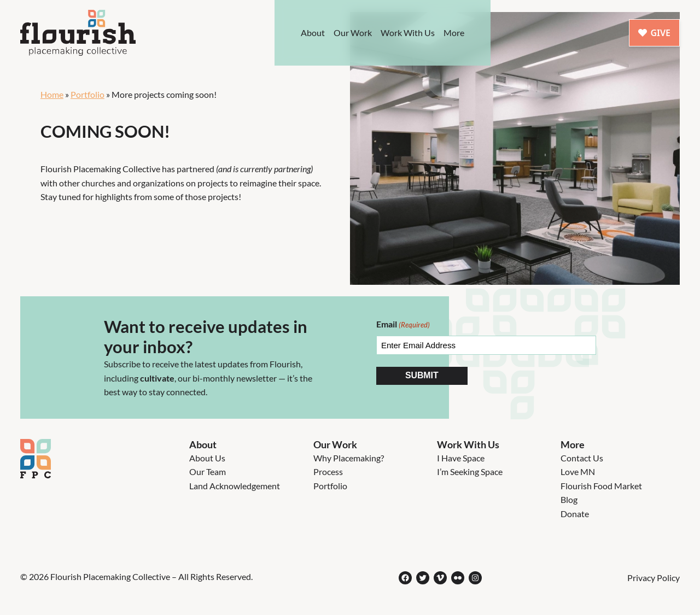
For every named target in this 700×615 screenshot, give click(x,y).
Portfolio (87, 94)
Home (52, 94)
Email (403, 325)
